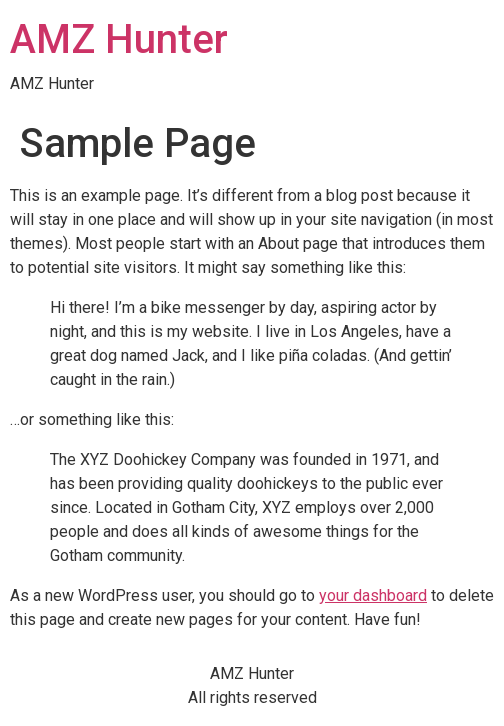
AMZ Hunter (119, 39)
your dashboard (373, 595)
